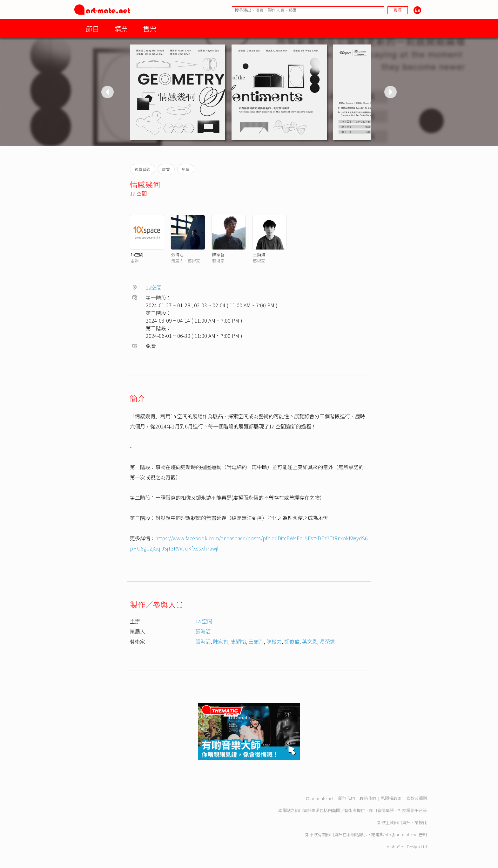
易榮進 (327, 641)
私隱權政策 (391, 798)
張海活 (177, 254)
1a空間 (137, 254)
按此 (423, 822)
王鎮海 (259, 254)
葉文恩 (310, 641)
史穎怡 (239, 641)
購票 (121, 28)
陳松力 (274, 641)
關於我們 (347, 798)
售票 (150, 28)
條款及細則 (417, 798)
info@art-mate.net (401, 834)
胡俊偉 (292, 641)
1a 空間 (138, 193)
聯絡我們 (368, 798)
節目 (92, 28)
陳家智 (218, 254)
